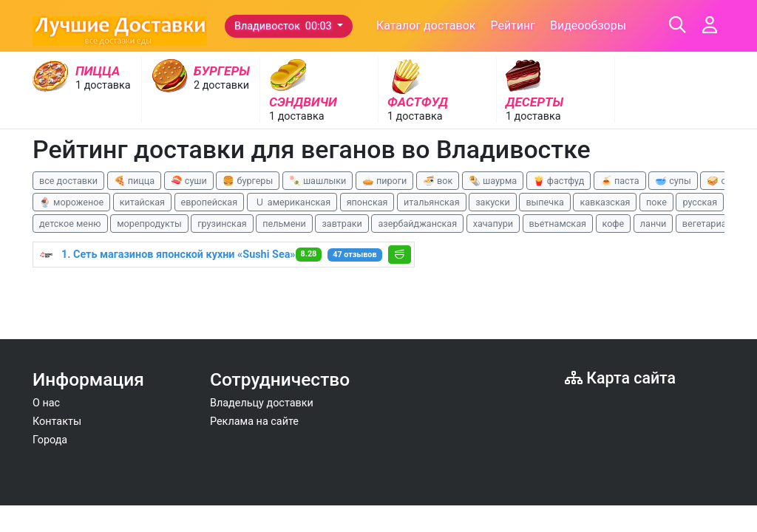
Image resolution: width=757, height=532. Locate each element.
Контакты (57, 422)
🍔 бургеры (248, 181)
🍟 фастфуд (559, 181)
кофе (614, 224)
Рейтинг (513, 25)
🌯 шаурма (493, 181)
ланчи (654, 224)
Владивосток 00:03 (284, 26)
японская (367, 202)
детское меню (70, 224)
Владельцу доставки (262, 403)
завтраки (342, 224)
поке (656, 202)
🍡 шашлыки (318, 181)
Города (50, 440)
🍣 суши (189, 181)
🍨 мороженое (71, 202)
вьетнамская (558, 224)
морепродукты (149, 224)
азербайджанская (417, 224)
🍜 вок (438, 181)
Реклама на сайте (254, 422)
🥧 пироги (384, 181)
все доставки (68, 181)
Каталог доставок (426, 25)
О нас (46, 403)
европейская (210, 202)
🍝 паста (620, 181)
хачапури (493, 224)
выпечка (544, 202)
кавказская (605, 202)
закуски (493, 202)
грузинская (222, 224)
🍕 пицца (134, 181)
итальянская (432, 202)
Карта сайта (620, 378)
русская (700, 202)
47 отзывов (354, 255)
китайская (142, 202)
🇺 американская (292, 202)
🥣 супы (673, 181)
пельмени (284, 224)
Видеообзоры (588, 25)
